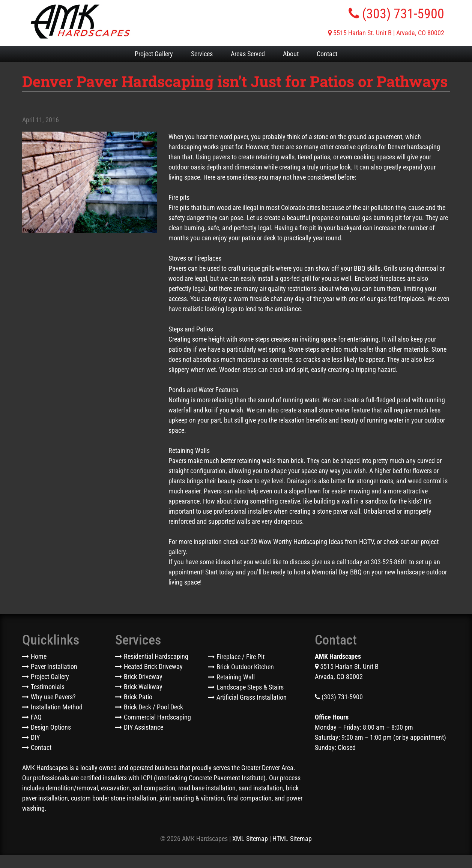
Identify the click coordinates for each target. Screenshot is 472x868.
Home (39, 656)
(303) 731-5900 (396, 14)
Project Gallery (154, 54)
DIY (35, 737)
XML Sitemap (250, 839)
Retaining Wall (236, 677)
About (291, 54)
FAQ (36, 717)
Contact (327, 54)
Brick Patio (138, 697)
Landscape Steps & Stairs (250, 687)
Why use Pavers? (53, 697)
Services (202, 54)
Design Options (51, 727)
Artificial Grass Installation (252, 697)
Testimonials (48, 687)
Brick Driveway (143, 677)
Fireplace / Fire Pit (241, 657)
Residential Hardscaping (156, 656)
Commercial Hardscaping (157, 717)
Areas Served (248, 54)
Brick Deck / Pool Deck (153, 707)
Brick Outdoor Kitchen (245, 667)
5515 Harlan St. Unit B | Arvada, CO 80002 (386, 33)
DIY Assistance (144, 727)
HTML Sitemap (292, 839)
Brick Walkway (143, 687)
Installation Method (57, 707)
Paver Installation (54, 666)
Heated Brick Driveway (153, 666)
